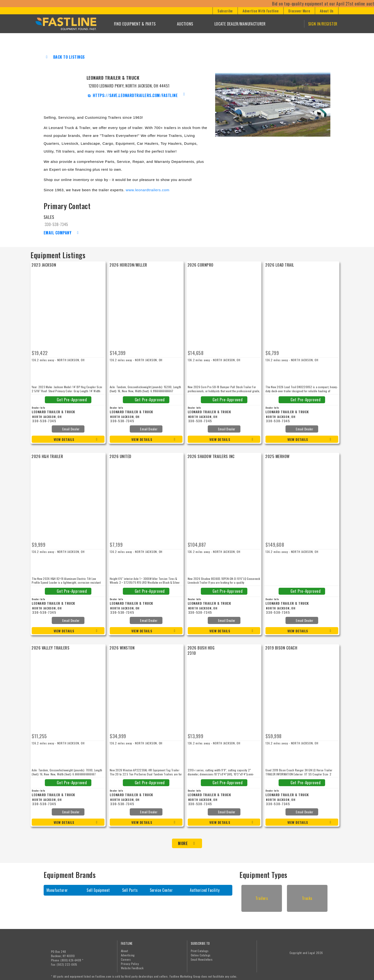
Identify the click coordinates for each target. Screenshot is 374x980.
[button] (225, 11)
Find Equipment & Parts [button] (135, 24)
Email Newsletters (202, 957)
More (183, 841)
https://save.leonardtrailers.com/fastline (135, 95)
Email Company (58, 233)
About (124, 948)
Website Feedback (132, 965)
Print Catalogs (200, 948)
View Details (64, 439)
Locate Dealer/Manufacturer (240, 24)
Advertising (128, 952)
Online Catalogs (201, 952)
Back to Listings (69, 57)
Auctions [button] (185, 24)
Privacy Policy (130, 961)
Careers (126, 957)
